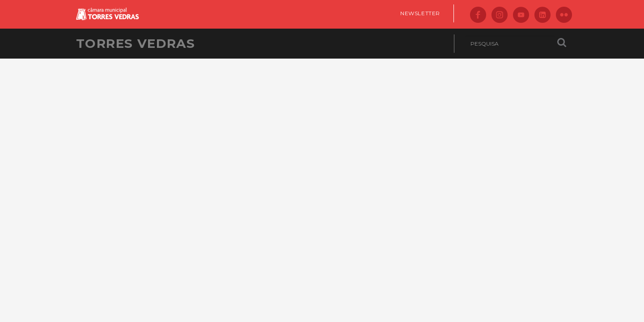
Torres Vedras (136, 43)
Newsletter (420, 13)
